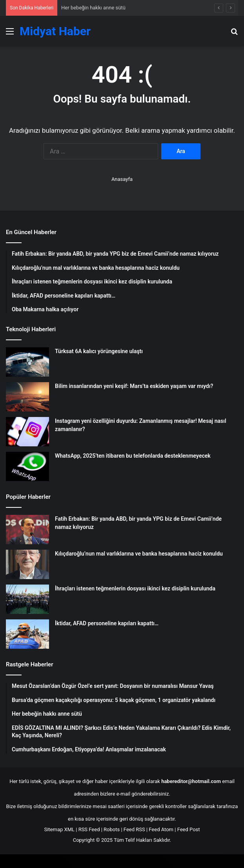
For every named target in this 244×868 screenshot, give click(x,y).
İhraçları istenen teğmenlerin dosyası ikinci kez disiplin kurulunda (135, 588)
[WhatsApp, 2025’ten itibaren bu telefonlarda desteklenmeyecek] (27, 466)
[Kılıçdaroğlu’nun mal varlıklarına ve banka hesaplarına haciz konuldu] (27, 564)
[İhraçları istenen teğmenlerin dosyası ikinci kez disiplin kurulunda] (27, 599)
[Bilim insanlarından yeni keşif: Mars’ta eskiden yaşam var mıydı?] (27, 397)
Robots (112, 829)
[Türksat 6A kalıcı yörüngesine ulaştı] (27, 362)
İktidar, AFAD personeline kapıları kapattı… (107, 623)
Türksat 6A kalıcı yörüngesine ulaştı (99, 351)
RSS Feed (89, 829)
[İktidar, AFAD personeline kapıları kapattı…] (27, 634)
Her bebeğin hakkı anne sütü (93, 8)
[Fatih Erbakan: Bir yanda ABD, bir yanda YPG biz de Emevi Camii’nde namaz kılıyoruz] (27, 530)
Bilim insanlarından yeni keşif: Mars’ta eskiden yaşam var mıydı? (134, 386)
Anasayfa (122, 179)
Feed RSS (134, 829)
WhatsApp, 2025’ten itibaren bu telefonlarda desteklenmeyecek (133, 456)
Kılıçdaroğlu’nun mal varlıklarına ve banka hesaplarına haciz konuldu (139, 554)
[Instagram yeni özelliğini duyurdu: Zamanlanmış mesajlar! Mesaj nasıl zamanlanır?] (27, 432)
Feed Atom (161, 829)
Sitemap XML (59, 829)
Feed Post (189, 829)
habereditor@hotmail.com (191, 781)
